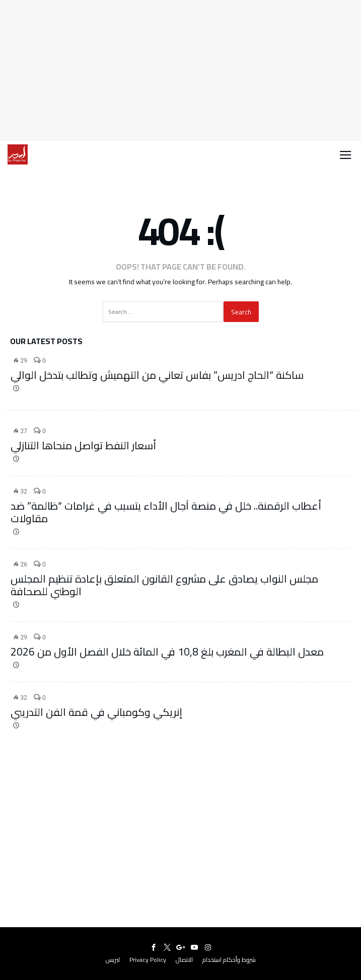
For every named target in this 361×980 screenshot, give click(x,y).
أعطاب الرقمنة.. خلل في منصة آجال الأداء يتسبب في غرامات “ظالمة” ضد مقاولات (166, 512)
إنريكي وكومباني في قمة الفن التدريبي (96, 712)
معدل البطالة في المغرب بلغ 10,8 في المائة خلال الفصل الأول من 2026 (167, 652)
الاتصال (184, 960)
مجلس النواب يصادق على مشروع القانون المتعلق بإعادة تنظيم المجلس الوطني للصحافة (164, 585)
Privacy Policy (148, 960)
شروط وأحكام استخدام (229, 960)
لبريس (113, 960)
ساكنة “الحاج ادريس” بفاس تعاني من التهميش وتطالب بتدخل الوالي (157, 375)
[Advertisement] (180, 70)
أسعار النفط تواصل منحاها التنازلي (83, 445)
